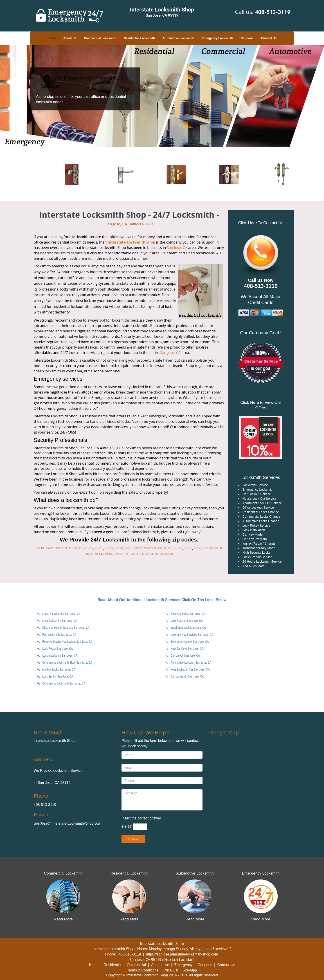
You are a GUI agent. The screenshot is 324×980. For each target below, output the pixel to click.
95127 (188, 548)
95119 (109, 548)
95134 (119, 554)
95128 (198, 548)
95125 (168, 548)
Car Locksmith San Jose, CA (187, 676)
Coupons (247, 38)
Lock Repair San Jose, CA (57, 649)
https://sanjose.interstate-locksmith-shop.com (182, 954)
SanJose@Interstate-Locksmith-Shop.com (67, 823)
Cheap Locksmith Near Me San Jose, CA (66, 628)
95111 (50, 548)
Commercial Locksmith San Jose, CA (64, 683)
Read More (63, 919)
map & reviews (217, 949)
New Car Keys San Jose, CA (187, 649)
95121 (129, 548)
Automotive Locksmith (178, 38)
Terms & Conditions (143, 970)
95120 (119, 548)
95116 (79, 548)
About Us (70, 38)
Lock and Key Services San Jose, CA (192, 635)
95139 (159, 554)
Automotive (160, 965)
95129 (208, 548)
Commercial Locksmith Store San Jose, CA (67, 662)
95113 (69, 548)
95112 (60, 548)
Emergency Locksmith (217, 38)
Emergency (183, 965)
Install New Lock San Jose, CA (188, 628)
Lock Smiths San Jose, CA (58, 676)
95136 (139, 554)
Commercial (136, 965)
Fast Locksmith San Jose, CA (59, 635)
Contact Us (269, 38)
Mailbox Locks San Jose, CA (59, 669)
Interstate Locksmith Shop (131, 242)
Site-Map (190, 970)
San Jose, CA (116, 224)
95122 (138, 548)
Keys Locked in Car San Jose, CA (190, 669)
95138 (149, 554)
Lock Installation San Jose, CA (60, 656)
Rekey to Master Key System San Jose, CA (67, 642)
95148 (169, 554)
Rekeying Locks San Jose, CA (188, 614)
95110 (40, 548)
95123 (148, 548)
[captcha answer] (140, 827)
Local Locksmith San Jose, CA (60, 621)
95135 (129, 554)
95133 (109, 554)
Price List (171, 970)
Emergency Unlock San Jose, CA (190, 642)
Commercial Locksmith (100, 38)
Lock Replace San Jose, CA (187, 621)
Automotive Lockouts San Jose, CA (191, 662)
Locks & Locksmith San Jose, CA (61, 614)
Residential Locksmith (139, 38)
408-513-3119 (273, 12)
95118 (99, 548)
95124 (158, 548)
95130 (218, 548)
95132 (99, 554)
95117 (89, 548)
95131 (89, 554)
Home (52, 38)
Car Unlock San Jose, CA (185, 656)
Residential (113, 965)
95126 (178, 548)
